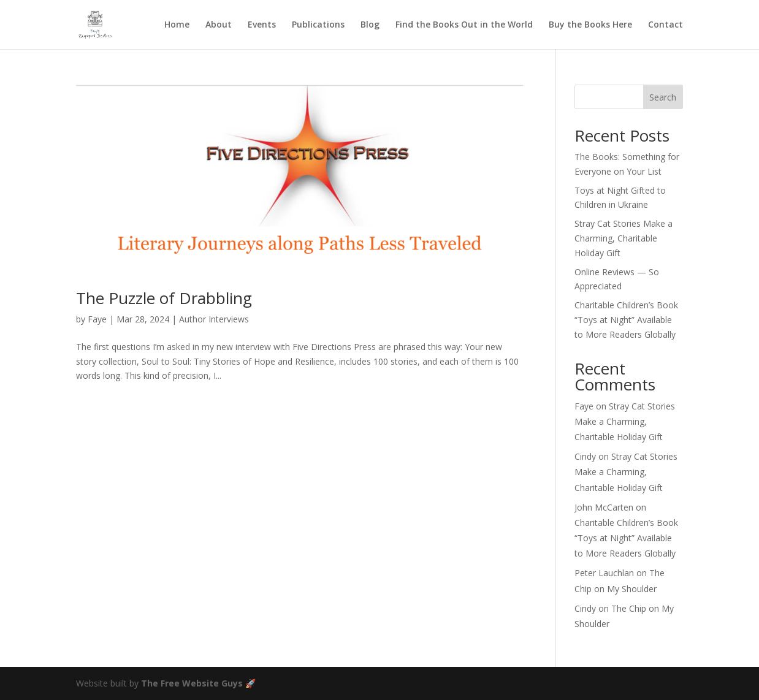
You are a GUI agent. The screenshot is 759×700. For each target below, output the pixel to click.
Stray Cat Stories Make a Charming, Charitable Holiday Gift (624, 238)
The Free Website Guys (192, 683)
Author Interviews (214, 319)
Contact (666, 25)
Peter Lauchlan (604, 573)
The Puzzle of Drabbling (164, 298)
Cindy (585, 456)
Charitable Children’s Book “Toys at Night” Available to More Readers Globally (626, 320)
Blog (370, 25)
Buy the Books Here (590, 25)
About (219, 25)
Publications (318, 25)
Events (262, 25)
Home (177, 25)
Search (663, 97)
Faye (97, 319)
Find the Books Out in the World (464, 25)
